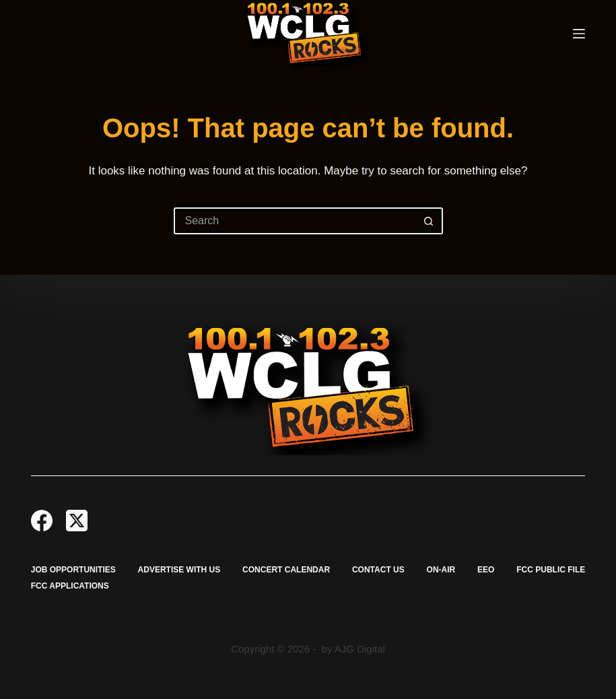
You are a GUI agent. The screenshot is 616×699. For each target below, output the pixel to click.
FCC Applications (70, 586)
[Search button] (430, 221)
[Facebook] (42, 521)
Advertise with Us (179, 570)
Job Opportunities (73, 570)
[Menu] (579, 34)
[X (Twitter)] (77, 521)
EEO (486, 570)
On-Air (441, 570)
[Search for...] (295, 221)
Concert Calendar (286, 570)
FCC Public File (551, 570)
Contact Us (378, 570)
